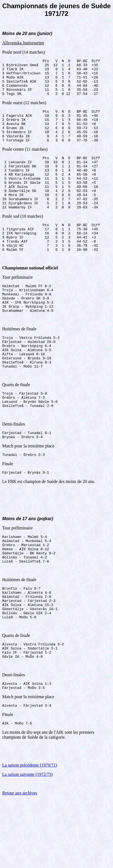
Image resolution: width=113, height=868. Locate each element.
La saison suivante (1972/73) (27, 842)
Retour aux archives (20, 861)
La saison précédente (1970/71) (30, 833)
